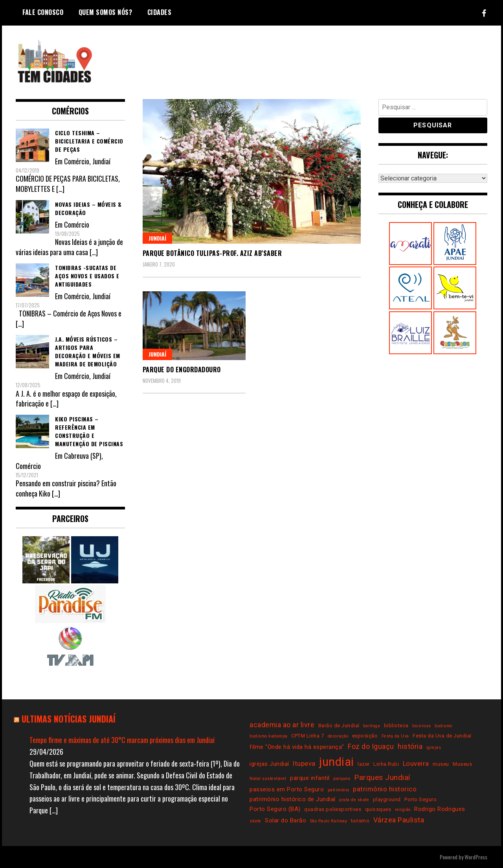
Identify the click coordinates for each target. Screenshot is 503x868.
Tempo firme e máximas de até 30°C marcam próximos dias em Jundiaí (122, 740)
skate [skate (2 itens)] (255, 821)
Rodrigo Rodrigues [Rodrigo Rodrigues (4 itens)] (440, 809)
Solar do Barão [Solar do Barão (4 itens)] (285, 820)
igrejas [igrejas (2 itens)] (434, 748)
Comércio (77, 161)
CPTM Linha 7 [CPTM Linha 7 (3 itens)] (307, 736)
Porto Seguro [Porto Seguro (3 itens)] (420, 799)
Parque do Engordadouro (182, 370)
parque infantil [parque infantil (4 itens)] (310, 778)
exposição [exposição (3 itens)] (365, 736)
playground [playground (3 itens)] (387, 799)
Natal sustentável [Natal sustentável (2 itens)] (268, 779)
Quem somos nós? (106, 12)
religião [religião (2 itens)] (403, 810)
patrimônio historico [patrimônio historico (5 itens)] (385, 789)
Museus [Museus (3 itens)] (462, 764)
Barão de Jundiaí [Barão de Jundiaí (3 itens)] (339, 725)
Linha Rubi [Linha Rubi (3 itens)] (386, 764)
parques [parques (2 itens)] (342, 779)
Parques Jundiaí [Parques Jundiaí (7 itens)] (382, 777)
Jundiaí (157, 238)
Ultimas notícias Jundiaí (69, 719)
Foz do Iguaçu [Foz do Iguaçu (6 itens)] (371, 746)
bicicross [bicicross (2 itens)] (422, 726)
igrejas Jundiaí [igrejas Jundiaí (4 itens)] (269, 764)
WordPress (476, 857)
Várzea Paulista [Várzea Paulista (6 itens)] (399, 820)
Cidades (160, 12)
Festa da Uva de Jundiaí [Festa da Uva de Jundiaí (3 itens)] (442, 736)
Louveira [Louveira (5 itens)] (416, 764)
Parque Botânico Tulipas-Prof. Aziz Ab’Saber (212, 253)
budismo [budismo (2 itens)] (443, 726)
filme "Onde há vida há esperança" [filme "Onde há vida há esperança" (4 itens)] (297, 747)
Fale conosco (43, 12)
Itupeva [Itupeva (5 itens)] (304, 764)
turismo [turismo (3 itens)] (360, 821)
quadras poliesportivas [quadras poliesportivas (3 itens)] (333, 809)
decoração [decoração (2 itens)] (338, 736)
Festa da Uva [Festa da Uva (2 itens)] (395, 736)
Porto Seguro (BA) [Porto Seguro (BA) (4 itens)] (275, 809)
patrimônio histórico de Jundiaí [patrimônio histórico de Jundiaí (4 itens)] (293, 799)
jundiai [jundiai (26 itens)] (337, 762)
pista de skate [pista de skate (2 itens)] (354, 800)
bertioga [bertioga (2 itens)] (372, 726)
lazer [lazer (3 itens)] (364, 764)
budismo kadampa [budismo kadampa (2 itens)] (269, 736)
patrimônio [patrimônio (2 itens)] (339, 790)
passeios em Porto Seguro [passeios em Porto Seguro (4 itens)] (287, 789)
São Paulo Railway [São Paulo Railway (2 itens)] (329, 821)
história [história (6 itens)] (410, 746)
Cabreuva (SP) (83, 456)
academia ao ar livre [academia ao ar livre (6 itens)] (282, 725)
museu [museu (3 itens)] (441, 764)
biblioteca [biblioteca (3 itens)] (396, 725)
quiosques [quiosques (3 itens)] (378, 809)
